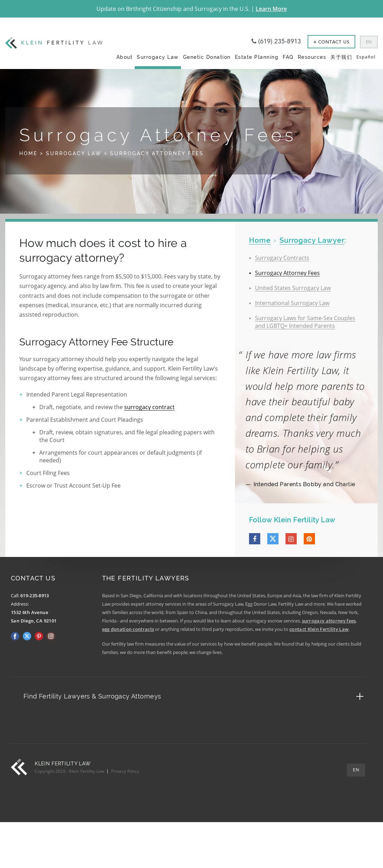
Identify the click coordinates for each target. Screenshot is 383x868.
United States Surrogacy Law (293, 288)
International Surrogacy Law (292, 303)
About (125, 57)
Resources (312, 57)
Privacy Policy (125, 771)
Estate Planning (257, 57)
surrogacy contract (149, 407)
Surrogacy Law (158, 57)
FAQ (288, 57)
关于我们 (341, 57)
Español (366, 57)
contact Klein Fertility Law (319, 629)
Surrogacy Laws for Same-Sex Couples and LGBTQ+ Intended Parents (305, 322)
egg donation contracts (128, 629)
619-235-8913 (35, 595)
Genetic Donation (207, 57)
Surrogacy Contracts (282, 258)
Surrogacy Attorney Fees (287, 273)
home (260, 240)
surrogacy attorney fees (329, 621)
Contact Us (331, 42)
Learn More (271, 9)
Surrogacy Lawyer (312, 240)
